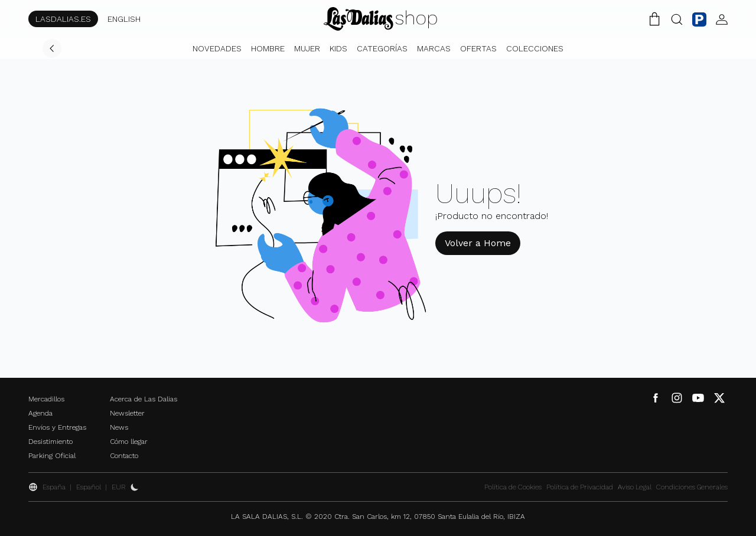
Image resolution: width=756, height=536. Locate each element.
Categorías (382, 48)
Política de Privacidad (580, 487)
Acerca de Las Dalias (144, 399)
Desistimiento (50, 442)
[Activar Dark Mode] (135, 487)
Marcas (434, 48)
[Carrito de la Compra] (654, 19)
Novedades (217, 48)
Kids (338, 48)
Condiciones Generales (692, 487)
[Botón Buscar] (677, 19)
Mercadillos (46, 399)
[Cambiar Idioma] (380, 19)
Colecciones (535, 48)
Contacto (124, 456)
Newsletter (127, 413)
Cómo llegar (129, 442)
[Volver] (52, 48)
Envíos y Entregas (57, 427)
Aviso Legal (635, 487)
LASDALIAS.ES (63, 19)
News (119, 427)
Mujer (307, 48)
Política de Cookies (513, 487)
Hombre (268, 48)
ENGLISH (124, 19)
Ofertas (478, 48)
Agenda (40, 413)
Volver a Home (478, 243)
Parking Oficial (52, 456)
